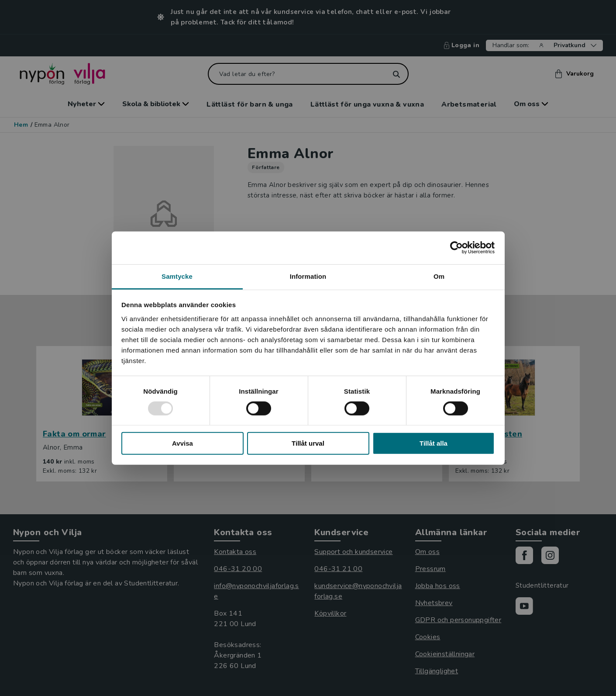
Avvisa (182, 443)
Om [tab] (439, 276)
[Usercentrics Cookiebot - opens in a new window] (456, 248)
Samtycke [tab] (177, 276)
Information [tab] (308, 276)
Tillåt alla (434, 443)
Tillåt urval (308, 443)
